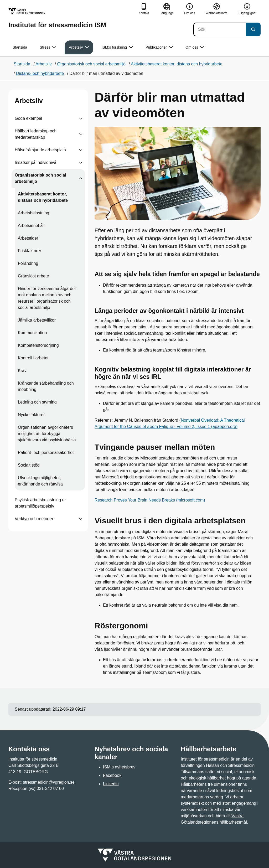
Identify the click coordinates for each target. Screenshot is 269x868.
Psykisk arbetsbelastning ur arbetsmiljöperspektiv (40, 503)
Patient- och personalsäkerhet (46, 453)
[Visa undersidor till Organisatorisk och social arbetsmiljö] (81, 178)
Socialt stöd (29, 465)
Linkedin (111, 784)
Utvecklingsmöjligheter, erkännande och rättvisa (40, 481)
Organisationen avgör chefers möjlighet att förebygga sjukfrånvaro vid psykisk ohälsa (47, 434)
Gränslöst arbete (33, 276)
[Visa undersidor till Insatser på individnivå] (81, 163)
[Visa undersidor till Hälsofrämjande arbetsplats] (81, 150)
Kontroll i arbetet (33, 358)
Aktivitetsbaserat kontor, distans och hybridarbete (43, 197)
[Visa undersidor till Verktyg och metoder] (81, 519)
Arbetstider (28, 238)
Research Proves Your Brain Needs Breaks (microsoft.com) (150, 500)
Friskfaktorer (30, 251)
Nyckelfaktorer (31, 415)
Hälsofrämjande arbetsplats (40, 150)
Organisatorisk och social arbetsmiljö (40, 178)
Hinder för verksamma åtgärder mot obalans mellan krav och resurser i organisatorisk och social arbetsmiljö (47, 298)
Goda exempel (28, 118)
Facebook (112, 775)
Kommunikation (32, 333)
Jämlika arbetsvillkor (37, 320)
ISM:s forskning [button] (117, 47)
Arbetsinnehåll (31, 226)
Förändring (28, 263)
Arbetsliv (29, 101)
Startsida (20, 47)
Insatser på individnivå (35, 162)
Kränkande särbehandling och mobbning (46, 386)
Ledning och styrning (37, 402)
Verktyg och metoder (34, 519)
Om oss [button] (195, 47)
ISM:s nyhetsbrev (119, 767)
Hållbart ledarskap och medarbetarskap (36, 134)
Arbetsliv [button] (79, 47)
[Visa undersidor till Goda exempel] (81, 118)
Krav (22, 371)
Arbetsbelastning (33, 213)
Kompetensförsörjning (38, 345)
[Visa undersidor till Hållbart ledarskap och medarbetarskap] (81, 134)
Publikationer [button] (159, 47)
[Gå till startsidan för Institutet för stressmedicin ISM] (57, 18)
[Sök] (220, 29)
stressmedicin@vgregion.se (49, 782)
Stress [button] (48, 47)
